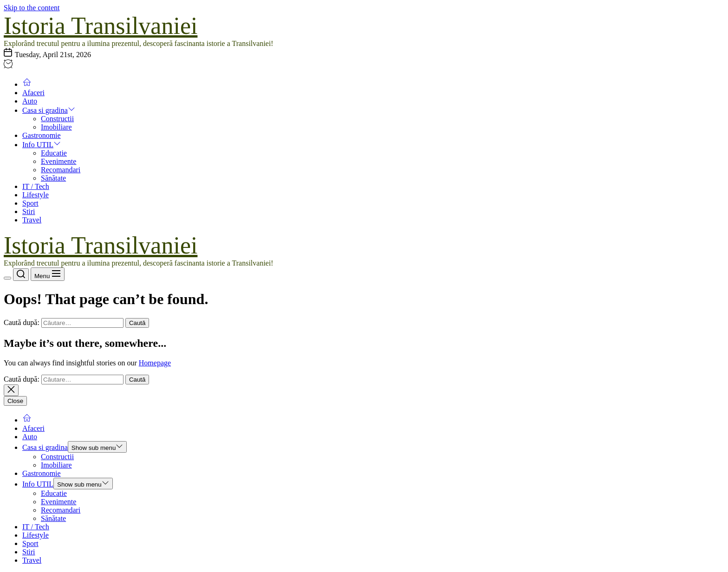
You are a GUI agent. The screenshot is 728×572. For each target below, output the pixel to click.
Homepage (155, 363)
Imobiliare (56, 127)
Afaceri (33, 93)
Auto (30, 101)
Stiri (29, 211)
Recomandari (61, 170)
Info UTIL (42, 145)
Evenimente (58, 161)
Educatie (54, 153)
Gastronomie (42, 135)
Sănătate (53, 178)
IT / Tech (36, 186)
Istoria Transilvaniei (101, 26)
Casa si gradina (49, 110)
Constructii (57, 119)
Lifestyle (36, 195)
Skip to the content (32, 8)
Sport (30, 203)
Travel (32, 220)
